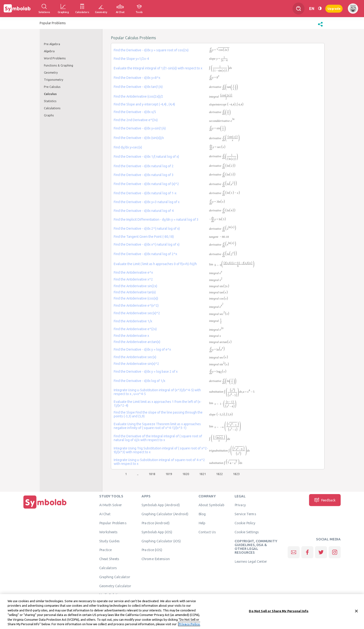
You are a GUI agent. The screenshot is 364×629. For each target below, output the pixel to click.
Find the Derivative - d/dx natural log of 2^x (145, 254)
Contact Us (207, 532)
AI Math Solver (111, 505)
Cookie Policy (245, 523)
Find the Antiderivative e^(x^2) (136, 305)
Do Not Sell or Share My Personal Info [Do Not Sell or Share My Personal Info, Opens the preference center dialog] (279, 611)
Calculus (50, 94)
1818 (152, 474)
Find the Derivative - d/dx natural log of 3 (144, 175)
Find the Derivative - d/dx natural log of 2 (144, 166)
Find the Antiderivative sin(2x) (135, 286)
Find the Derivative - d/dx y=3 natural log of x (147, 202)
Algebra (49, 51)
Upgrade (334, 8)
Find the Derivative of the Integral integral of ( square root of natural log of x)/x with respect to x (158, 438)
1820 (186, 474)
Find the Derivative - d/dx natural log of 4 (144, 211)
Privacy (240, 505)
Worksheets (108, 532)
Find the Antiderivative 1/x (133, 321)
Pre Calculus (52, 87)
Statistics (50, 101)
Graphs (49, 115)
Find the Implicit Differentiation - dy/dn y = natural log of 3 (156, 219)
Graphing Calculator (115, 577)
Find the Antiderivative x (131, 336)
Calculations (52, 108)
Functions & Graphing (59, 65)
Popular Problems (113, 523)
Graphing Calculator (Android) (165, 514)
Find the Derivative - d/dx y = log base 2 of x (146, 372)
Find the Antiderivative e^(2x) (135, 329)
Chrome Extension (156, 559)
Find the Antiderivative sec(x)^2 (137, 313)
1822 (219, 474)
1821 (203, 474)
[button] (320, 27)
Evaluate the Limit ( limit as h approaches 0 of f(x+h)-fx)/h (155, 264)
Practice (105, 550)
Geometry (51, 72)
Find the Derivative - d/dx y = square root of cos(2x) (151, 50)
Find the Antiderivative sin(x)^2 (136, 364)
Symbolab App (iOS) (157, 532)
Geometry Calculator (115, 586)
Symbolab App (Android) (161, 505)
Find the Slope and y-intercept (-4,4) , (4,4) (144, 104)
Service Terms (245, 514)
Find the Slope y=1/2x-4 (131, 59)
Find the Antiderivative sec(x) (135, 357)
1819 (169, 474)
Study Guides (109, 541)
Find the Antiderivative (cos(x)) (136, 298)
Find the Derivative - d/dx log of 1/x (139, 381)
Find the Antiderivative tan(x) (135, 292)
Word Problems (55, 58)
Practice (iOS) (152, 550)
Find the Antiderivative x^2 (133, 279)
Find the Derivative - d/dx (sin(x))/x (139, 138)
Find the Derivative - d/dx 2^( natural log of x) (147, 229)
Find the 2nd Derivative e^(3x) (136, 120)
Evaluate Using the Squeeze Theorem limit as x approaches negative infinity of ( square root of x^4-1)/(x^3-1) (157, 426)
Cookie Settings (247, 532)
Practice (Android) (156, 523)
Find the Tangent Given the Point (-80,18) (144, 237)
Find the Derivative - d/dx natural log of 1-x (145, 193)
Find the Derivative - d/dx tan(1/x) (138, 87)
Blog (202, 514)
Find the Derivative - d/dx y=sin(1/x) (140, 128)
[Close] (356, 611)
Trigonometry (54, 80)
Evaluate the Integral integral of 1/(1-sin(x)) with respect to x (158, 68)
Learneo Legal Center (251, 561)
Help (202, 523)
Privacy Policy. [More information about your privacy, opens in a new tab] (189, 624)
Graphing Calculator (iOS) (161, 541)
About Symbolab (211, 505)
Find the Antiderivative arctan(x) (137, 342)
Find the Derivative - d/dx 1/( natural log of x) (146, 157)
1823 (236, 474)
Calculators (108, 568)
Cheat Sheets (109, 559)
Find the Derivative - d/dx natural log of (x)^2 (146, 184)
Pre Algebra (52, 44)
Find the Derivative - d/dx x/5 (135, 112)
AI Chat (105, 514)
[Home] (45, 509)
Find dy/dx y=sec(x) (128, 147)
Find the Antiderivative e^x (133, 272)
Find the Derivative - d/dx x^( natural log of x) (147, 244)
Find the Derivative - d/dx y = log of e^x (142, 349)
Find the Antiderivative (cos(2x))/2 (138, 96)
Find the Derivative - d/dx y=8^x (137, 78)
